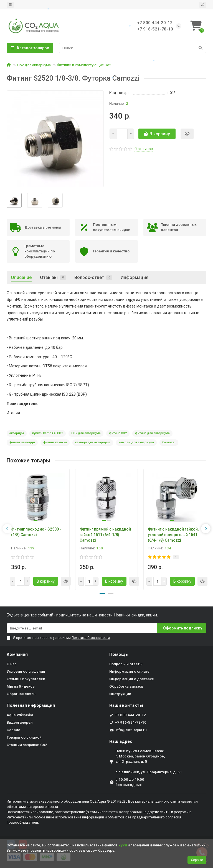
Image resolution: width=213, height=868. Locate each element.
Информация (135, 277)
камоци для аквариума (93, 442)
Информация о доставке (132, 679)
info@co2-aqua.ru (131, 730)
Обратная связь (21, 694)
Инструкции (120, 694)
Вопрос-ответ (93, 277)
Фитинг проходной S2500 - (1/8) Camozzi (36, 532)
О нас (12, 664)
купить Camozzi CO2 (48, 433)
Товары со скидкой (24, 737)
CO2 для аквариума (86, 433)
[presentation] (7, 529)
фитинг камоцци (22, 442)
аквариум (17, 433)
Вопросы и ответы (126, 664)
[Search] (133, 48)
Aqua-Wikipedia (20, 715)
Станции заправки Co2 (27, 745)
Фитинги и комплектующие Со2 (84, 65)
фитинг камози (55, 442)
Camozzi (169, 442)
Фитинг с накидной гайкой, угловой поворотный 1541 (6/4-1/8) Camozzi (173, 535)
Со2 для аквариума (34, 65)
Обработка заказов (126, 686)
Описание (21, 277)
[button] (102, 593)
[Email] (82, 628)
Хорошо (197, 860)
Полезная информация (31, 705)
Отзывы (53, 277)
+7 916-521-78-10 (131, 722)
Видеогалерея (20, 722)
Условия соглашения (26, 671)
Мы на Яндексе (21, 686)
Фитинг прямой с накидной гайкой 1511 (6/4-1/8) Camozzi (105, 535)
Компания (17, 654)
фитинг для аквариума (152, 433)
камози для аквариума (136, 442)
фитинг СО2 (118, 433)
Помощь (119, 654)
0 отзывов (144, 149)
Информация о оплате (129, 671)
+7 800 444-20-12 (130, 715)
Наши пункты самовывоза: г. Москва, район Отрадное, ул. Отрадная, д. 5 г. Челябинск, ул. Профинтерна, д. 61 (149, 761)
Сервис (13, 730)
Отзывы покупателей (26, 679)
